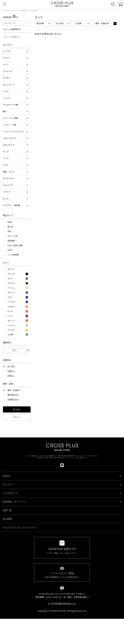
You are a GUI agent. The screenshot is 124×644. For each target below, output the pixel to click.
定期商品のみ (13, 400)
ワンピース (15, 71)
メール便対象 (13, 255)
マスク (15, 165)
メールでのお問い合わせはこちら (62, 604)
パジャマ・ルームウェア (15, 131)
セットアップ (15, 85)
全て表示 (11, 366)
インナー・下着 (15, 125)
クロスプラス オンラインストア (10, 11)
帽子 (15, 111)
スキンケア (15, 185)
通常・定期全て (14, 390)
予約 (9, 231)
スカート (15, 58)
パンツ (15, 65)
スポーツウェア (15, 138)
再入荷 (10, 227)
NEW (10, 222)
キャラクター (15, 178)
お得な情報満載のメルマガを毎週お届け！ (62, 575)
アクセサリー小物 (15, 105)
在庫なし (11, 376)
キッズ (15, 152)
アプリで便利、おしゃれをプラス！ (62, 551)
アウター (15, 78)
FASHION (23, 11)
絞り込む (17, 409)
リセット (17, 417)
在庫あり (11, 371)
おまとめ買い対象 (15, 245)
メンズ (15, 158)
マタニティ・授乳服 (15, 205)
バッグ (15, 91)
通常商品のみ (13, 395)
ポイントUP (13, 236)
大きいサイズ (15, 145)
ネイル (15, 199)
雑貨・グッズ (15, 172)
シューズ (15, 98)
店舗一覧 (7, 510)
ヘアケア (15, 192)
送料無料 (11, 241)
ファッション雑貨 (32, 11)
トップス (15, 51)
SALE (10, 250)
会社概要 (7, 519)
